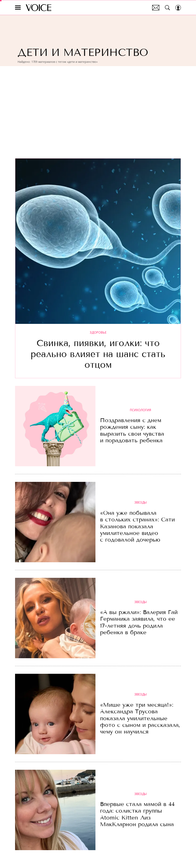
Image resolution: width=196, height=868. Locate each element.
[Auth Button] (178, 8)
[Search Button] (167, 8)
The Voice (39, 8)
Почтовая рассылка (156, 8)
